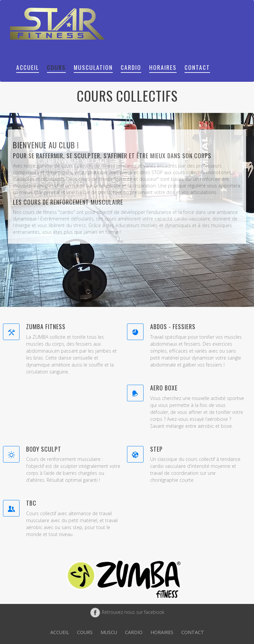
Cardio (131, 67)
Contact (197, 67)
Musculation (93, 67)
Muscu (109, 632)
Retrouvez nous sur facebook (127, 612)
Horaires (163, 67)
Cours (56, 67)
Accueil (28, 67)
